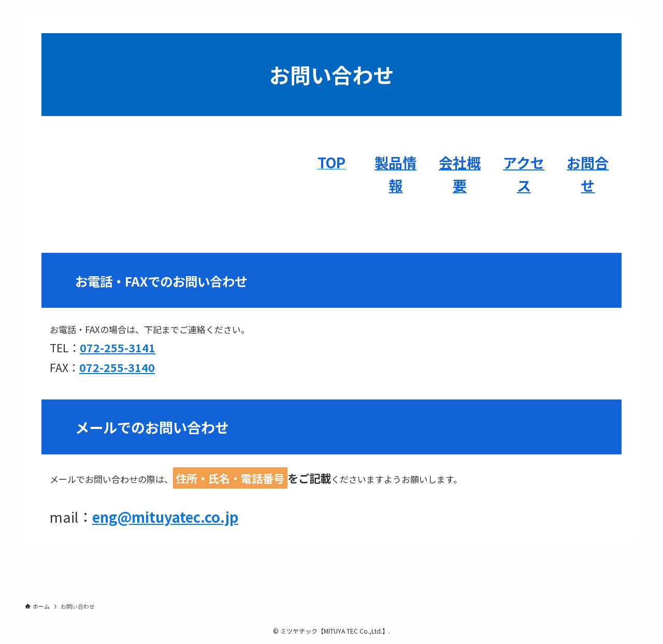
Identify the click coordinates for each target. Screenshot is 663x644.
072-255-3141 (118, 347)
